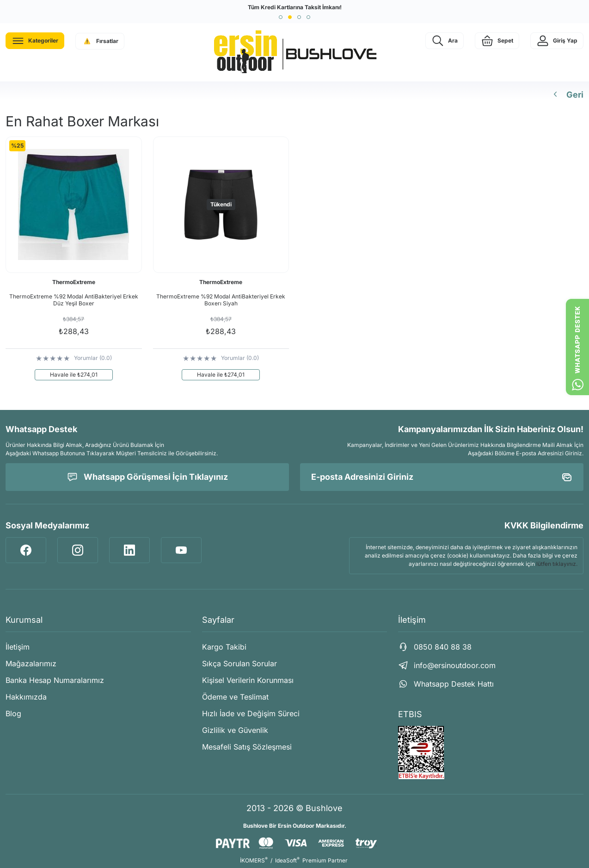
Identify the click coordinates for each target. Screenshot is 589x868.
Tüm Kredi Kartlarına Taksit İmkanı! (295, 7)
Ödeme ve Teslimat (235, 697)
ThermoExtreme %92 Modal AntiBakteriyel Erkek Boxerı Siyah (221, 300)
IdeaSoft (287, 860)
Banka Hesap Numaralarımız (55, 680)
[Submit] (567, 477)
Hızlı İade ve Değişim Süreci (251, 713)
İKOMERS (254, 860)
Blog (13, 713)
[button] (281, 17)
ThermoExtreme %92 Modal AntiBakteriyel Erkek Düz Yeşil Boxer (74, 300)
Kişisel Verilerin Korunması (248, 680)
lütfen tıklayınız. (557, 564)
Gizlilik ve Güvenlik (235, 730)
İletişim (18, 647)
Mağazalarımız (31, 663)
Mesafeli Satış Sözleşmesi (247, 747)
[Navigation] (35, 41)
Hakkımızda (26, 697)
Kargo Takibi (224, 647)
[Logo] (294, 52)
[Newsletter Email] (442, 477)
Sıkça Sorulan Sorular (239, 663)
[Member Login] (557, 41)
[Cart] (497, 41)
